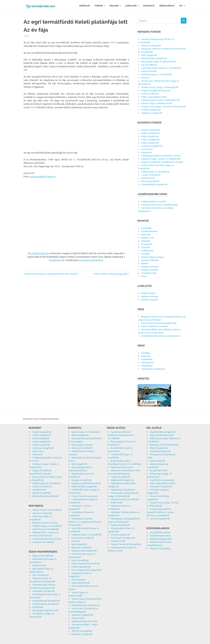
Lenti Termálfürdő (150, 93)
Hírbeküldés (147, 359)
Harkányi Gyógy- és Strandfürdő (156, 74)
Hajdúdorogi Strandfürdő (123, 490)
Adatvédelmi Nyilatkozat (153, 369)
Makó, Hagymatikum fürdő (154, 97)
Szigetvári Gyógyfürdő (82, 615)
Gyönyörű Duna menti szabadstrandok (159, 205)
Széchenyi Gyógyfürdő (152, 146)
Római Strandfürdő (150, 181)
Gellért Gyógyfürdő (150, 133)
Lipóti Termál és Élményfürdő (86, 563)
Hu (182, 6)
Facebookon (55, 260)
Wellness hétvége (150, 266)
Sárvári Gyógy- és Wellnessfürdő (157, 103)
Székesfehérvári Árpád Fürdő (85, 605)
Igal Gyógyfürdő (79, 544)
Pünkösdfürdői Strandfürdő (154, 184)
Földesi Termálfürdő (120, 477)
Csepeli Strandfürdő (151, 175)
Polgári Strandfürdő (120, 525)
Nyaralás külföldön (150, 260)
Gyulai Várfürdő (149, 71)
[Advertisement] (76, 131)
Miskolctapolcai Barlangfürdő (46, 601)
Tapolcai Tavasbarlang (160, 548)
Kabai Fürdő (116, 502)
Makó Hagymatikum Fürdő (162, 483)
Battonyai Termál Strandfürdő (164, 445)
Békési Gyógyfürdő (159, 448)
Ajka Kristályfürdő (80, 435)
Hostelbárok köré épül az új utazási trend (161, 336)
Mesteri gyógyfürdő (81, 567)
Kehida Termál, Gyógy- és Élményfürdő (160, 87)
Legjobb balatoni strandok (154, 201)
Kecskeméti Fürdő (159, 470)
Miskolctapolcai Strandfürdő (46, 604)
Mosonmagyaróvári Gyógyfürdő (87, 570)
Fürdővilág (146, 228)
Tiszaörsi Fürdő (118, 541)
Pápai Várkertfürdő (81, 583)
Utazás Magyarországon (153, 257)
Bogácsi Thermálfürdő (43, 556)
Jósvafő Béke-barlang (160, 532)
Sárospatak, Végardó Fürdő (45, 610)
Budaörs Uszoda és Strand (45, 523)
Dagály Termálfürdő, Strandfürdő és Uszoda (162, 162)
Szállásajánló (147, 250)
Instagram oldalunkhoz (91, 260)
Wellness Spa (148, 238)
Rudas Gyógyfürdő (150, 143)
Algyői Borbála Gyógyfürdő (163, 432)
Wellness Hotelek (150, 270)
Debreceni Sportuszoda (122, 467)
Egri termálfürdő (149, 65)
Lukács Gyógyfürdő (150, 139)
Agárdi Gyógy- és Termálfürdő (86, 432)
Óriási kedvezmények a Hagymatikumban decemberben (52, 274)
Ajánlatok (132, 6)
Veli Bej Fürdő (148, 178)
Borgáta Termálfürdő (81, 480)
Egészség (146, 234)
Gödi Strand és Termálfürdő (46, 529)
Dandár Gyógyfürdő (151, 130)
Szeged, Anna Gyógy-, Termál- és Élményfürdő (163, 106)
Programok (147, 244)
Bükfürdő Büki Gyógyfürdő (154, 58)
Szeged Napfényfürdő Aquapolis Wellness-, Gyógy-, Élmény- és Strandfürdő (161, 512)
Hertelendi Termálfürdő (83, 538)
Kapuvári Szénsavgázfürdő (84, 551)
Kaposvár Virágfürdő (81, 547)
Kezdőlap (85, 6)
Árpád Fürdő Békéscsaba (162, 435)
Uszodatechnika (149, 273)
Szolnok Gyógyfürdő (151, 110)
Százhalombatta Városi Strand (47, 539)
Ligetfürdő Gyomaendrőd (162, 480)
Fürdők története (150, 231)
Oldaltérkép (147, 366)
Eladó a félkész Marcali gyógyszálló (111, 274)
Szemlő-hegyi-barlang (160, 535)
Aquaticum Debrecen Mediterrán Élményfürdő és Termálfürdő (121, 435)
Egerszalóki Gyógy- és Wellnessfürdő (159, 61)
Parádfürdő (38, 607)
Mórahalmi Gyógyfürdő (161, 486)
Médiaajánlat (167, 6)
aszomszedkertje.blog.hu (42, 176)
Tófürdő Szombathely (82, 631)
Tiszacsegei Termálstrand (123, 538)
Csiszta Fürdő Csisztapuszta (85, 496)
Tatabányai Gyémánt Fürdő (84, 621)
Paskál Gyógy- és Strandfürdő (155, 171)
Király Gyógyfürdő (150, 136)
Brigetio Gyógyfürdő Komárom (156, 90)
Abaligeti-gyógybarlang (161, 539)
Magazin (115, 6)
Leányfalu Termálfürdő (43, 542)
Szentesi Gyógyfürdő (160, 518)
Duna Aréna (147, 149)
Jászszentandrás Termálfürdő (125, 499)
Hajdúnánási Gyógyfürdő (122, 480)
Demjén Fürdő (39, 565)
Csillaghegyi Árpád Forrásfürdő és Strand (161, 155)
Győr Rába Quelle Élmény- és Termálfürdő (161, 68)
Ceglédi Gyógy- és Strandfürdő (47, 526)
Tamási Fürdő (78, 618)
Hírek (26, 36)
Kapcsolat (149, 6)
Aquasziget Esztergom (82, 445)
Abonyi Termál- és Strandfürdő (47, 510)
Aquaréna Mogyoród (151, 45)
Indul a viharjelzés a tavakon (155, 326)
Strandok (146, 247)
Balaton (145, 263)
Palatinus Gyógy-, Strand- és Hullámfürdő (161, 159)
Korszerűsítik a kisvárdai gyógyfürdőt (159, 323)
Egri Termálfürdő (40, 575)
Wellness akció (148, 293)
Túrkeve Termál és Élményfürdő (126, 544)
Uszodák (145, 254)
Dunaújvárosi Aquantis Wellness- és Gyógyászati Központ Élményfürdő (85, 522)
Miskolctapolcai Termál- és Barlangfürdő (160, 100)
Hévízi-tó (146, 77)
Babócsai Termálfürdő (82, 448)
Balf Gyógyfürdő (149, 55)
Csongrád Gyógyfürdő (160, 451)
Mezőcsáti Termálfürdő (43, 591)
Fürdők (100, 6)
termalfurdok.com (40, 253)
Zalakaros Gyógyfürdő (152, 113)
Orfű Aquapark (79, 579)
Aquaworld (146, 152)
